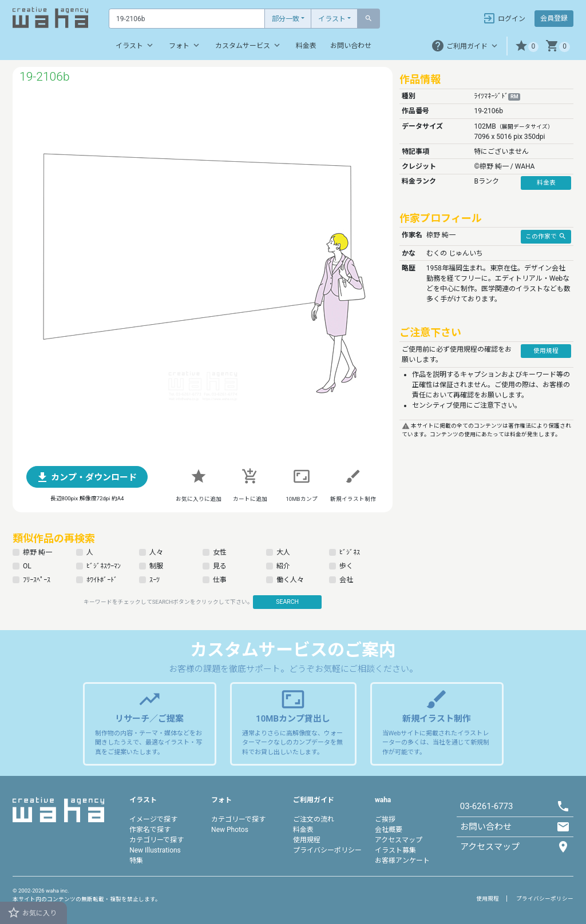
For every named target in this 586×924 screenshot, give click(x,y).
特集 (136, 861)
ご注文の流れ (314, 819)
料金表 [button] (546, 183)
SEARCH (287, 602)
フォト (185, 45)
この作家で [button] (546, 236)
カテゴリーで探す (157, 840)
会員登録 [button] (554, 18)
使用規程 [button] (546, 351)
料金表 (306, 46)
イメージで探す (153, 819)
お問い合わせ (351, 46)
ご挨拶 (385, 819)
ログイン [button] (504, 18)
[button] (527, 46)
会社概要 (389, 830)
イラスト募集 (395, 850)
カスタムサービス (249, 45)
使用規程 (307, 840)
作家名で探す (150, 830)
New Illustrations (155, 850)
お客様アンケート (402, 861)
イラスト (332, 19)
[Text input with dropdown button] (187, 19)
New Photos (230, 830)
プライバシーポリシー (327, 850)
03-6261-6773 (487, 806)
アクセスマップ (399, 840)
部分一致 (286, 19)
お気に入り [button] (32, 913)
